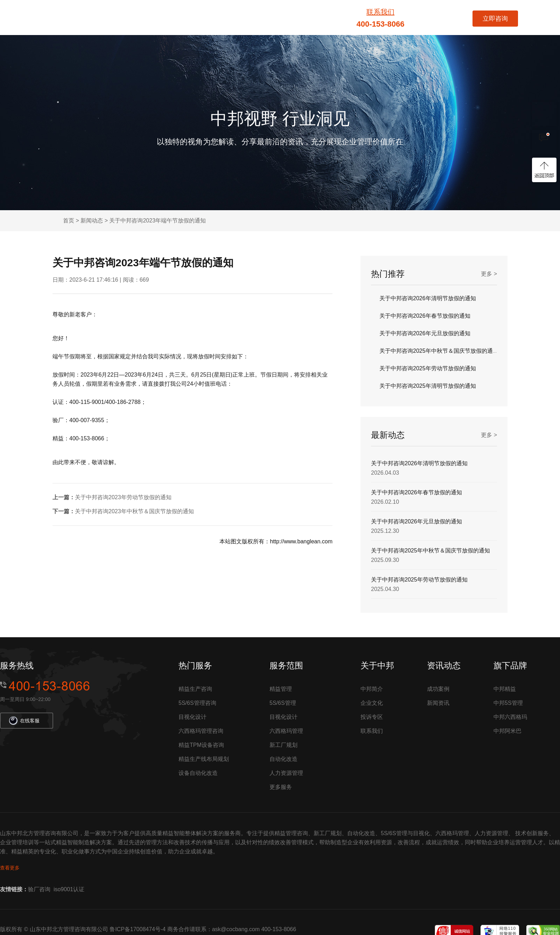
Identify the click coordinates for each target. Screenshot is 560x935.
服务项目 (169, 18)
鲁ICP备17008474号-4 (138, 929)
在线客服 (24, 720)
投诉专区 (372, 717)
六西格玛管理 (286, 731)
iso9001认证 (69, 889)
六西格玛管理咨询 (201, 731)
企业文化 (372, 703)
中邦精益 (505, 689)
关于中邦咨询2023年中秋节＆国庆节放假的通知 (134, 511)
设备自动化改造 (198, 773)
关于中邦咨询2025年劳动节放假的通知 (428, 368)
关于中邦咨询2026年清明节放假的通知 (428, 298)
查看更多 (10, 868)
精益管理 (211, 18)
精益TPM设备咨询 (201, 745)
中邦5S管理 (508, 703)
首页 (139, 18)
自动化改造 (283, 759)
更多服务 (281, 787)
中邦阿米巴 (507, 731)
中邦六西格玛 (510, 717)
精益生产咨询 (195, 689)
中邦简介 (372, 689)
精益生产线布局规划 (204, 759)
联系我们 (380, 12)
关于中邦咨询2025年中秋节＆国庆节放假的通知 (439, 351)
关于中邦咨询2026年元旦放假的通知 (425, 333)
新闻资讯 (438, 703)
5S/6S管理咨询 (197, 703)
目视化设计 (192, 717)
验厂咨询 (39, 889)
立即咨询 (495, 19)
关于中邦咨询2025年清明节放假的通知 (428, 386)
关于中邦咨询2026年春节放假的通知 (425, 316)
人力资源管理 (286, 773)
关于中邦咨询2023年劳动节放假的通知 (123, 497)
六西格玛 (252, 18)
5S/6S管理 (291, 18)
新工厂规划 (283, 745)
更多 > (489, 274)
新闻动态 (92, 221)
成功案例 (329, 18)
